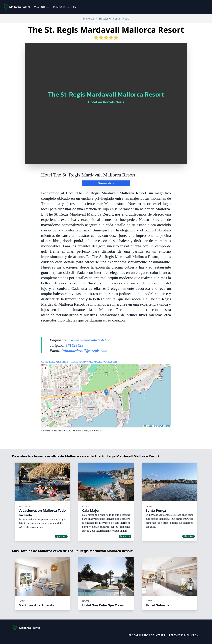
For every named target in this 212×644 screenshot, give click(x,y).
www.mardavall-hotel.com (92, 340)
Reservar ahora (106, 183)
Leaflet (148, 426)
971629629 (75, 345)
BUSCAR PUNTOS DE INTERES (147, 635)
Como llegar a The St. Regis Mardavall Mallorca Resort (79, 362)
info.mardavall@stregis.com (84, 351)
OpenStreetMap (163, 426)
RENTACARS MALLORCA (184, 635)
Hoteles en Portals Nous (114, 19)
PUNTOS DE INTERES (64, 7)
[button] (106, 392)
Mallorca (88, 19)
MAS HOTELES (42, 7)
